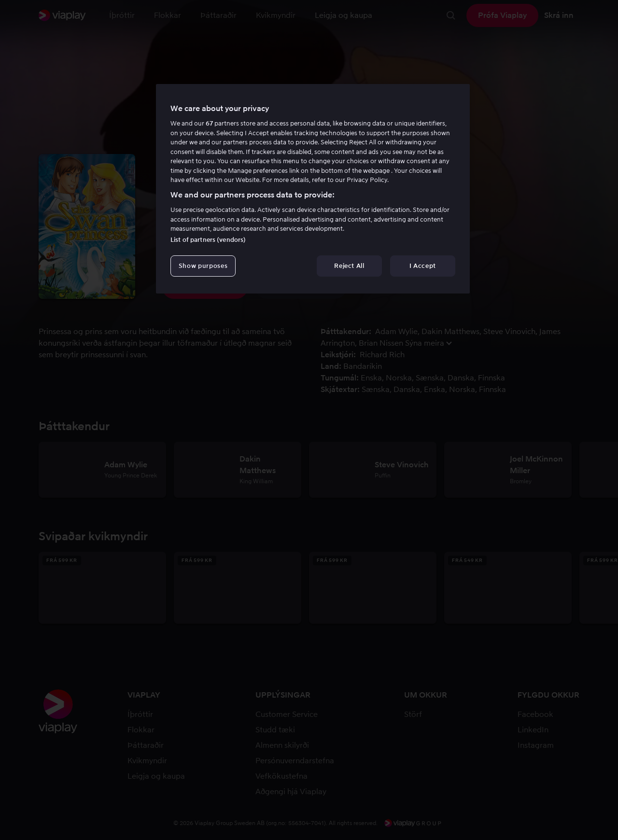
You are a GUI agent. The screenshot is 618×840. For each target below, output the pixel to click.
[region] (313, 189)
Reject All (349, 266)
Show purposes (203, 266)
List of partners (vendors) (208, 240)
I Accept (423, 266)
